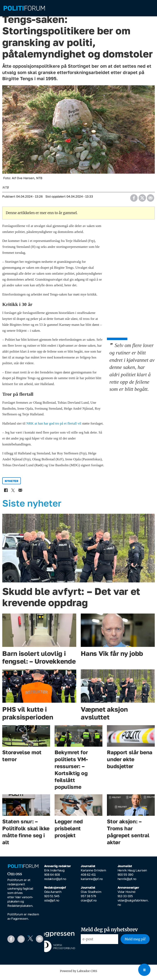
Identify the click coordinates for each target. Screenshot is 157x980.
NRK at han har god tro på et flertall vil (54, 426)
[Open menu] (144, 970)
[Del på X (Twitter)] (142, 199)
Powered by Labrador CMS (78, 974)
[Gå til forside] (78, 8)
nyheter (12, 484)
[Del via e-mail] (150, 199)
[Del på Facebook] (134, 199)
